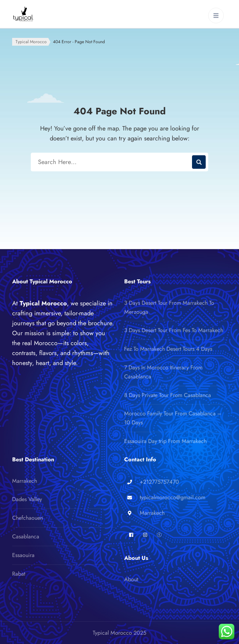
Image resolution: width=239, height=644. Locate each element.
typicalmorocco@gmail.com (173, 497)
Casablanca (26, 537)
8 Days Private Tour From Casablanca (168, 395)
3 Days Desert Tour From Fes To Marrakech (174, 330)
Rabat (19, 574)
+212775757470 (159, 482)
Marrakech (25, 481)
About (131, 579)
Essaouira (23, 555)
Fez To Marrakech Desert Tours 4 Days (168, 349)
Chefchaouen (28, 518)
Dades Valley (27, 499)
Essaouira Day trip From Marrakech (165, 441)
